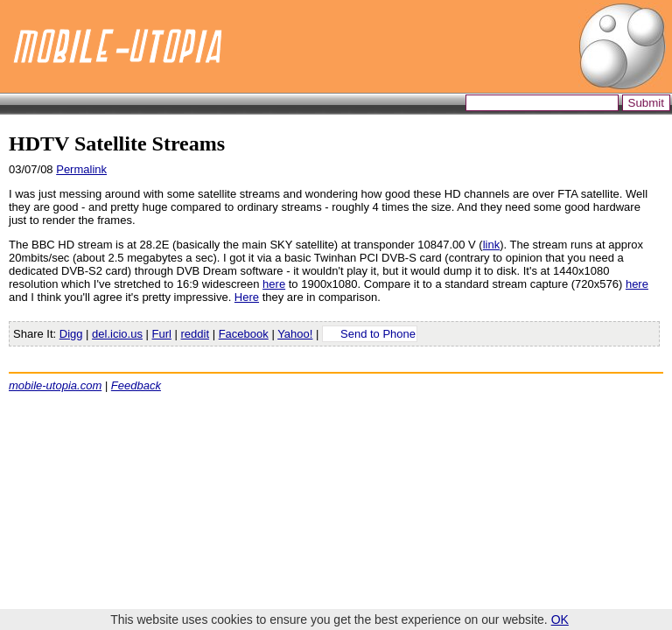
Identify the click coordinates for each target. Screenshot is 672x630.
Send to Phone (378, 334)
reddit (196, 334)
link (492, 245)
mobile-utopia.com (55, 385)
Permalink (81, 169)
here (274, 284)
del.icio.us (117, 334)
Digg (71, 334)
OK (560, 619)
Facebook (244, 334)
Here (247, 297)
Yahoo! (295, 334)
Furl (162, 334)
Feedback (136, 385)
